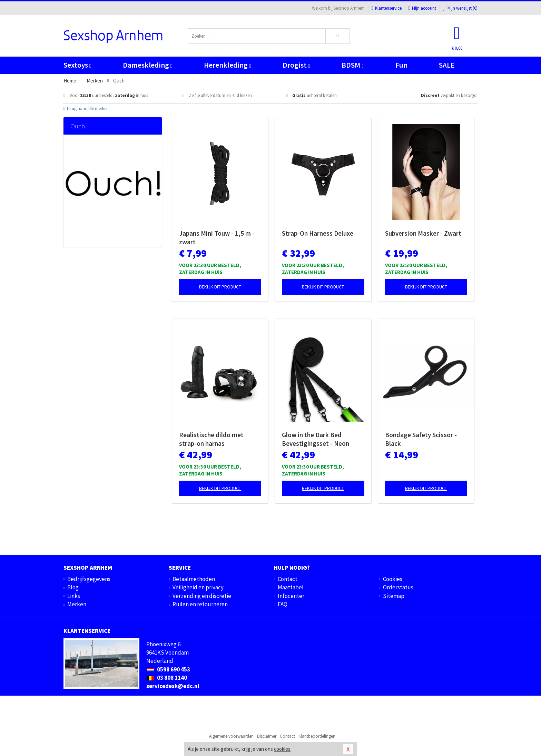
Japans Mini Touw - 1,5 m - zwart (217, 238)
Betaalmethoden (194, 579)
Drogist (296, 65)
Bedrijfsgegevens (89, 579)
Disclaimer (267, 736)
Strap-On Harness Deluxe (318, 233)
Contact (288, 579)
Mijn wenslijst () (460, 8)
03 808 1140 (167, 678)
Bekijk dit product (220, 287)
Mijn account (422, 8)
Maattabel (291, 587)
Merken (77, 604)
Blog (73, 587)
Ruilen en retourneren (200, 604)
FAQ (283, 604)
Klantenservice (387, 8)
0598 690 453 (168, 669)
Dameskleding (147, 65)
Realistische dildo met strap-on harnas (211, 439)
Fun (401, 65)
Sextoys (77, 65)
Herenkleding (227, 65)
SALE (447, 65)
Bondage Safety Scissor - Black (421, 439)
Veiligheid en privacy (198, 587)
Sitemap (394, 596)
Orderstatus (398, 587)
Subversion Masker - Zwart (423, 233)
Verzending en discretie (202, 596)
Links (74, 596)
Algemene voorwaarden (231, 736)
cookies (282, 749)
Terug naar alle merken (86, 109)
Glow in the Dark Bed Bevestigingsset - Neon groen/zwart (316, 439)
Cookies (393, 579)
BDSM (352, 65)
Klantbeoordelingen (317, 736)
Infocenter (291, 596)
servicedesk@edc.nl (173, 686)
